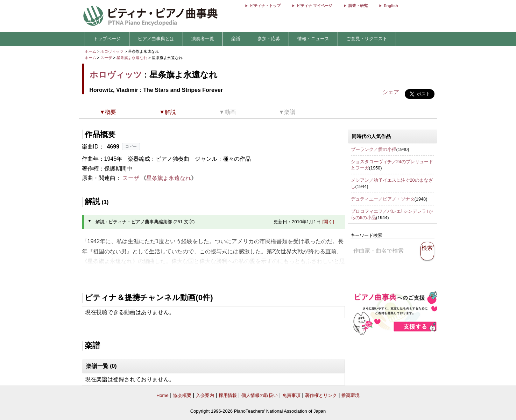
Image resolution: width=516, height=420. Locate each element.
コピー (131, 146)
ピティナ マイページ (314, 6)
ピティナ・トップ (265, 6)
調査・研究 (358, 6)
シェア (391, 92)
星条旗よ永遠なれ (132, 58)
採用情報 (228, 395)
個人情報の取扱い (260, 395)
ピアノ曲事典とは (156, 39)
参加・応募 (269, 39)
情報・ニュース (313, 39)
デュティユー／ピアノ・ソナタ (383, 199)
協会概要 (182, 395)
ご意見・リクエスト (367, 39)
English (391, 6)
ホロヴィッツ (112, 51)
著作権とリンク (321, 395)
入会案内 (205, 395)
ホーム (90, 51)
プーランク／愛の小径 (374, 149)
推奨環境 (351, 395)
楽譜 (236, 39)
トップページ (107, 39)
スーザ (106, 58)
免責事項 (291, 395)
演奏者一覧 (203, 39)
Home (162, 395)
